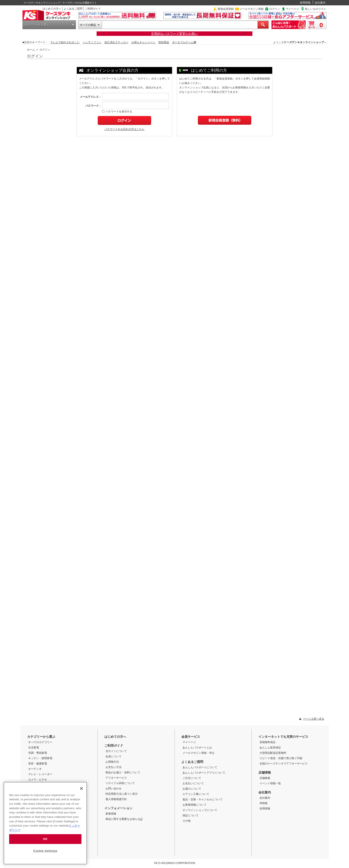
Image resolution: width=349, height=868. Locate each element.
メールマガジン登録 (252, 9)
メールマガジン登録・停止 (199, 753)
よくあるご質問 (73, 9)
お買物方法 (112, 762)
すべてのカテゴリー (40, 742)
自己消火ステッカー (116, 42)
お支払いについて (193, 783)
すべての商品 (88, 25)
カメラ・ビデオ (38, 780)
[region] (45, 823)
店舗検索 (265, 778)
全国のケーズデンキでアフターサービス (284, 764)
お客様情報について (195, 805)
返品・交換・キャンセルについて (203, 799)
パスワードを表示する (117, 112)
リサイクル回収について (120, 783)
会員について (114, 756)
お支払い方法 (114, 767)
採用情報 (305, 3)
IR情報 (264, 803)
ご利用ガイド (93, 9)
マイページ (292, 9)
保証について (191, 815)
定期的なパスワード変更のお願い (174, 34)
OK (45, 839)
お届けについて (192, 789)
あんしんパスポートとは (197, 748)
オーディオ (35, 769)
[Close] (81, 789)
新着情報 (111, 814)
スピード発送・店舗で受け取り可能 (281, 758)
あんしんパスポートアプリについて (204, 773)
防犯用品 (164, 42)
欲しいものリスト (316, 9)
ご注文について (192, 778)
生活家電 (34, 748)
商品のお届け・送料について (123, 772)
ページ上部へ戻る (314, 719)
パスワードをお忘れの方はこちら (124, 129)
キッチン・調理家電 (40, 758)
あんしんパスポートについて (200, 767)
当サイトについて (116, 751)
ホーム (31, 50)
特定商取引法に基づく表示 (122, 794)
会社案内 (320, 3)
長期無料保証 (268, 742)
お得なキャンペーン (143, 42)
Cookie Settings (45, 851)
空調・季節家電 (38, 753)
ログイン (275, 9)
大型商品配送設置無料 (273, 753)
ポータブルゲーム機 (184, 42)
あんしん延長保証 (270, 748)
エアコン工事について (196, 794)
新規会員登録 (226, 9)
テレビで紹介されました (65, 42)
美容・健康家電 (38, 764)
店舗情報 (265, 772)
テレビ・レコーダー (40, 774)
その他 (187, 821)
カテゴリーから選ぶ (37, 25)
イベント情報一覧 (270, 783)
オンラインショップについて (200, 810)
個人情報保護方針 (116, 799)
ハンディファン (92, 42)
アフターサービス (116, 778)
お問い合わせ (114, 789)
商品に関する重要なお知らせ (124, 819)
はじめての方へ (52, 9)
